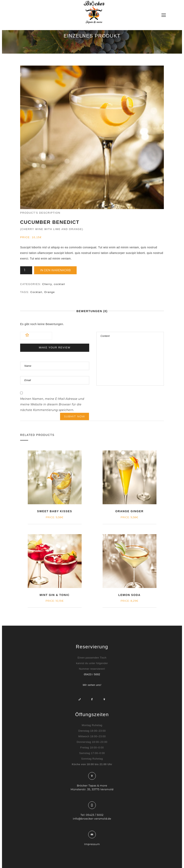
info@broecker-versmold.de (92, 819)
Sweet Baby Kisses (55, 511)
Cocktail (36, 292)
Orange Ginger (129, 511)
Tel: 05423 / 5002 (92, 815)
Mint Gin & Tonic (55, 595)
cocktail (59, 284)
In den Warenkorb (55, 270)
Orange (50, 292)
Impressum (92, 844)
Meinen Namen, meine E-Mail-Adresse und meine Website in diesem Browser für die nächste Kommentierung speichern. (52, 404)
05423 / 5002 (92, 674)
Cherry (47, 284)
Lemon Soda (129, 595)
